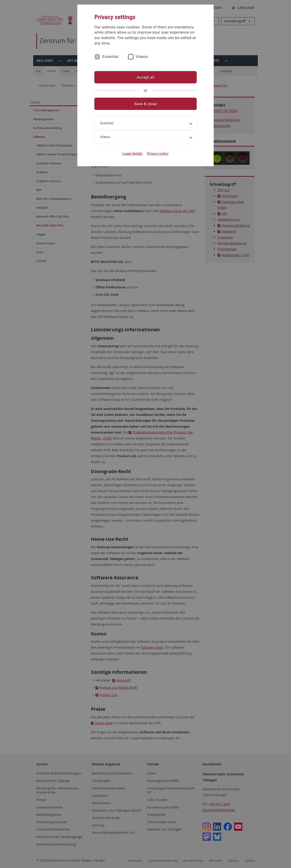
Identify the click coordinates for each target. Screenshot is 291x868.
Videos (142, 57)
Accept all (145, 77)
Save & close (146, 104)
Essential (110, 57)
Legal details (133, 154)
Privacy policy (158, 154)
